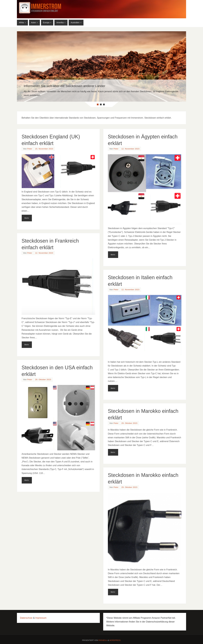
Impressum (41, 618)
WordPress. (115, 640)
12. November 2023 (130, 149)
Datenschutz (26, 618)
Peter (30, 149)
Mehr (27, 218)
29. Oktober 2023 (43, 380)
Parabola (103, 640)
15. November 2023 (44, 149)
